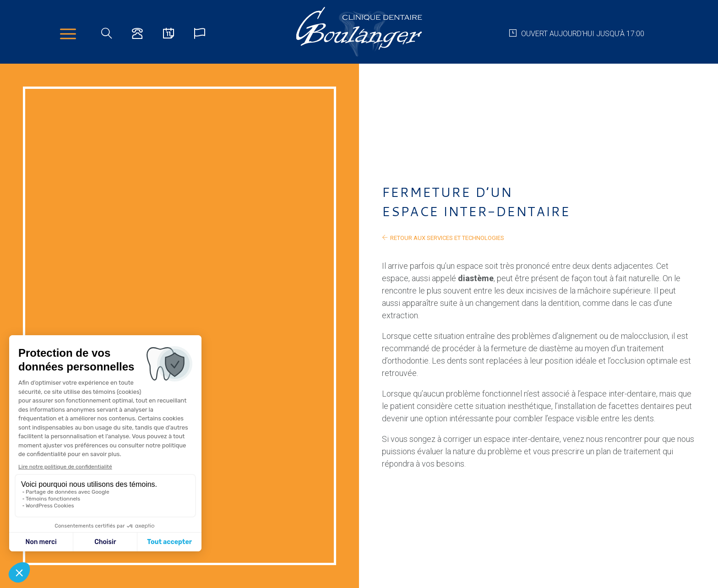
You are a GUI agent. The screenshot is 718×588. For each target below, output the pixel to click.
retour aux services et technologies (443, 237)
